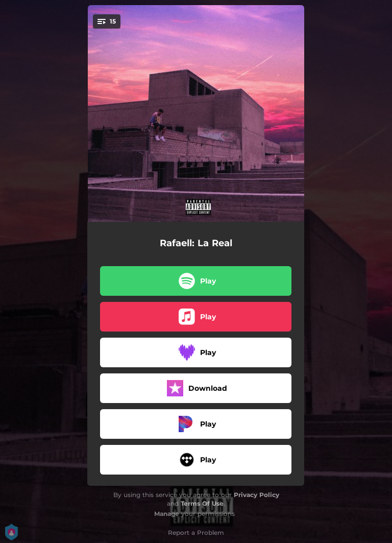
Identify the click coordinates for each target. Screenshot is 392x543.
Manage (167, 514)
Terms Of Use (202, 503)
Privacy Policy (256, 495)
